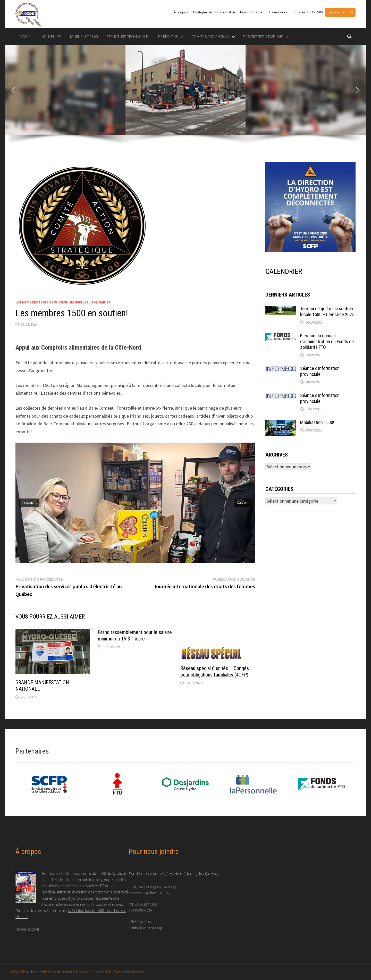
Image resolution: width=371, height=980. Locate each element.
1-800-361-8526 (140, 910)
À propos (181, 12)
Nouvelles (51, 37)
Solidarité (101, 302)
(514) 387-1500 (146, 904)
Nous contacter (252, 12)
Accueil (26, 37)
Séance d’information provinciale (320, 371)
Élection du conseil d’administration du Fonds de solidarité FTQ (327, 341)
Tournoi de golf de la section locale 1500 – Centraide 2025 (327, 311)
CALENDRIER (284, 271)
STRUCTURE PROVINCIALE (127, 37)
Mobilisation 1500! (317, 422)
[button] (13, 90)
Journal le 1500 (83, 37)
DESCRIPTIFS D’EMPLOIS (263, 37)
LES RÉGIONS (167, 37)
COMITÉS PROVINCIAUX (210, 37)
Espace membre (340, 12)
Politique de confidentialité (214, 12)
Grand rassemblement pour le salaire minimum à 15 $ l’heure (135, 635)
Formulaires (278, 12)
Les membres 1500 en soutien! (41, 302)
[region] (185, 98)
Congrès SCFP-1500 (307, 12)
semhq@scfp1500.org (145, 928)
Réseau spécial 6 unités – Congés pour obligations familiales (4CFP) (215, 671)
